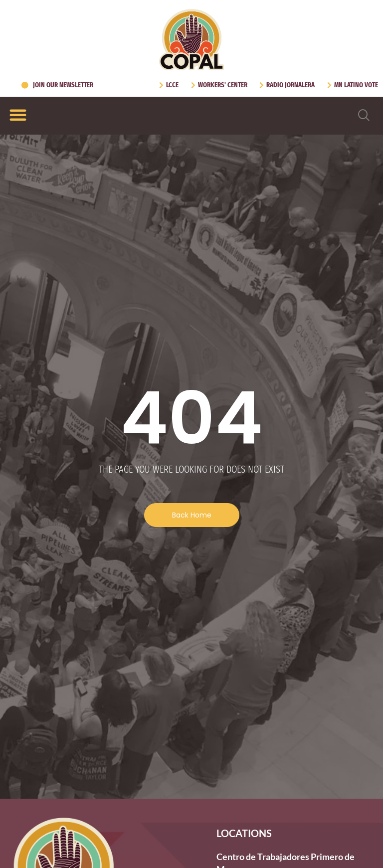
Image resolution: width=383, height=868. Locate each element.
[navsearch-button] (364, 116)
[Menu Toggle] (18, 115)
